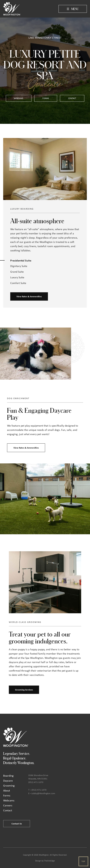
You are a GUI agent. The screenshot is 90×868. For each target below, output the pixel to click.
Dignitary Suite (19, 266)
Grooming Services (24, 690)
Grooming (9, 786)
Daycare (8, 781)
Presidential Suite (21, 260)
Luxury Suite (17, 277)
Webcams (9, 800)
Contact (72, 98)
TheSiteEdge (49, 861)
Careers (8, 805)
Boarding (8, 776)
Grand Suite (17, 272)
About (7, 790)
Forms (46, 98)
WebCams (19, 98)
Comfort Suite (18, 283)
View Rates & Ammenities (29, 296)
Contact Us (17, 824)
